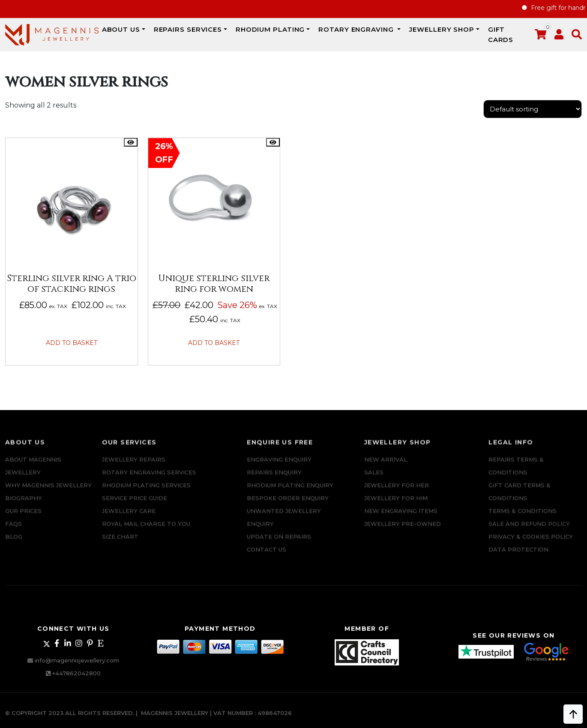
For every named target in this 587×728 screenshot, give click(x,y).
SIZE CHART (120, 545)
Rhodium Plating (270, 29)
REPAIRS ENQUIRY (274, 481)
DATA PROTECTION (518, 558)
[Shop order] (533, 109)
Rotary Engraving (357, 29)
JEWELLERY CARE (129, 519)
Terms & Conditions (523, 519)
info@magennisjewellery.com (77, 659)
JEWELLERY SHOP (442, 29)
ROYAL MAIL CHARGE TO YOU (146, 532)
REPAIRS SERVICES (188, 29)
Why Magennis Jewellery (48, 494)
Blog (14, 545)
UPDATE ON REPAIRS (279, 545)
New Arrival (386, 468)
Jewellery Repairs (134, 468)
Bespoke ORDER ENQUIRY (288, 506)
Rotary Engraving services (149, 481)
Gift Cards (501, 34)
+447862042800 (76, 672)
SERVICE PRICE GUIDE (135, 506)
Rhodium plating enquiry (290, 494)
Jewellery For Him (396, 506)
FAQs (13, 532)
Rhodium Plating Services (146, 494)
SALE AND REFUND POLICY (529, 532)
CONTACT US (267, 558)
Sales (374, 481)
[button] (577, 36)
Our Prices (23, 519)
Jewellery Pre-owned (403, 532)
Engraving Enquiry (279, 468)
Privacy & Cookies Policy (531, 545)
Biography (24, 506)
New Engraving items (401, 519)
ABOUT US (121, 29)
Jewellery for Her (397, 494)
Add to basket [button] (72, 342)
